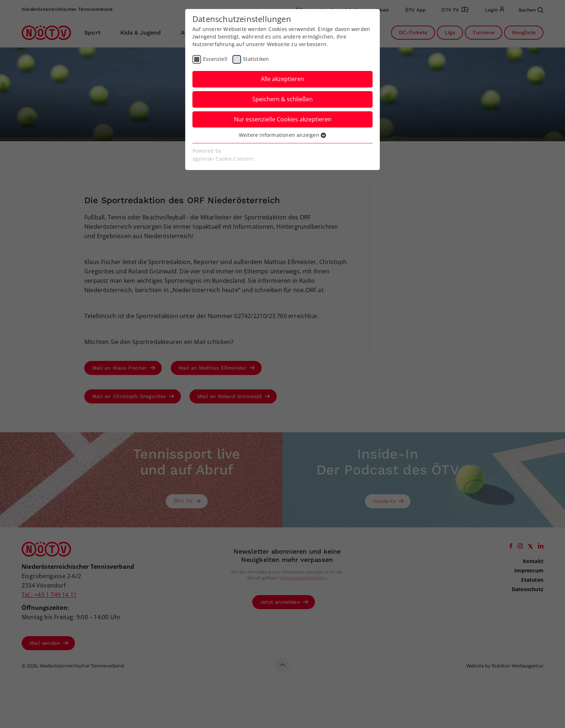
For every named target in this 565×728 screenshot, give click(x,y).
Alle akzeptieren (282, 79)
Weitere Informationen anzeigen (282, 135)
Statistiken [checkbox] (256, 59)
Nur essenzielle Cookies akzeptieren (283, 119)
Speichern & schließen (282, 99)
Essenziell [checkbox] (215, 59)
